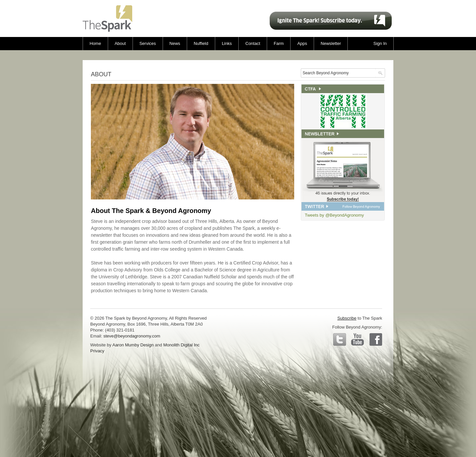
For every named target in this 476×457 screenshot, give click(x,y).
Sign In (380, 43)
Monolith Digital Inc (181, 345)
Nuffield (201, 43)
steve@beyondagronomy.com (132, 336)
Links (227, 43)
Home (95, 43)
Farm (279, 43)
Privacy (97, 351)
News (175, 43)
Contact (253, 43)
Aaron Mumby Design (133, 345)
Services (148, 43)
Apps (302, 43)
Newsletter (331, 43)
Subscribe (347, 318)
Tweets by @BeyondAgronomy (334, 215)
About (120, 43)
